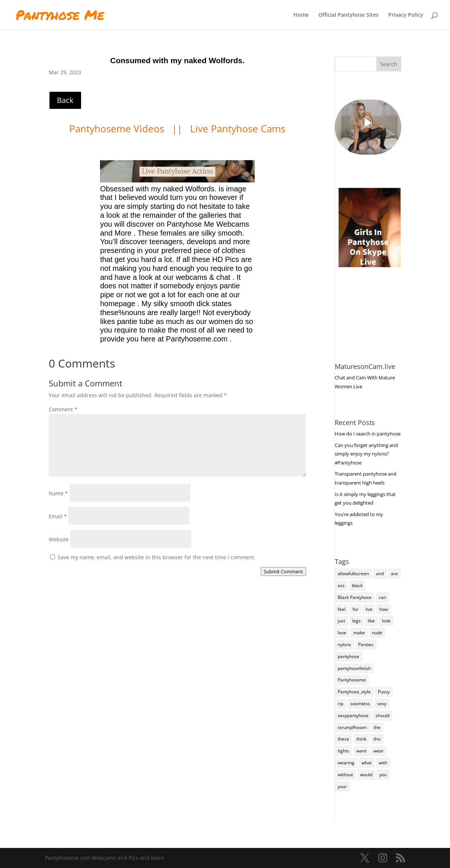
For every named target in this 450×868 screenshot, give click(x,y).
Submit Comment (283, 571)
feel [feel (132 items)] (342, 609)
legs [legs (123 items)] (356, 621)
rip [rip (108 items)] (340, 704)
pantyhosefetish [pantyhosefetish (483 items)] (354, 668)
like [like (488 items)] (371, 621)
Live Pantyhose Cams (238, 129)
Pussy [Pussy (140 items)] (384, 692)
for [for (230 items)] (356, 609)
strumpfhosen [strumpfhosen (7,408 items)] (352, 727)
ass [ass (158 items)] (341, 585)
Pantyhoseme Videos (118, 129)
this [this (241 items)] (377, 739)
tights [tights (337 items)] (343, 751)
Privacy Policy (406, 15)
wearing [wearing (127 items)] (346, 763)
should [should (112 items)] (382, 715)
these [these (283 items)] (343, 739)
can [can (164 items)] (382, 597)
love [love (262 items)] (342, 633)
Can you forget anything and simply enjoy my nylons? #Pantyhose (366, 454)
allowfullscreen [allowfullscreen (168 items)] (353, 574)
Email (58, 516)
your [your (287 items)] (342, 786)
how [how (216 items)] (384, 609)
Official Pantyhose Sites (348, 15)
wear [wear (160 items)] (379, 751)
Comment (63, 409)
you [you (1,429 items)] (383, 775)
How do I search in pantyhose (368, 434)
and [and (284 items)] (380, 574)
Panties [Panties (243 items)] (366, 644)
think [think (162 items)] (361, 739)
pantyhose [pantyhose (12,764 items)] (348, 656)
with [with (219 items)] (383, 763)
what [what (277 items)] (367, 763)
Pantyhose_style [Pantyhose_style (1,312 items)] (354, 692)
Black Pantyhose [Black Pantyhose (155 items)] (355, 597)
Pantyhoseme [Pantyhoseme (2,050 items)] (352, 680)
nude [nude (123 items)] (377, 633)
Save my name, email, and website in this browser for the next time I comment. (157, 557)
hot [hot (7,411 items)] (369, 609)
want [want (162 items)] (361, 751)
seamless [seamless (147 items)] (360, 704)
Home (301, 15)
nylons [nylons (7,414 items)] (344, 644)
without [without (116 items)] (345, 775)
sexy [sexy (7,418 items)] (382, 704)
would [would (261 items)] (366, 775)
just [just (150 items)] (341, 621)
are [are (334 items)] (394, 574)
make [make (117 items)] (359, 633)
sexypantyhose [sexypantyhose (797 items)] (353, 715)
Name (58, 493)
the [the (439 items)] (377, 727)
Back (65, 100)
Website (59, 539)
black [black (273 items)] (357, 585)
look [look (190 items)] (386, 621)
